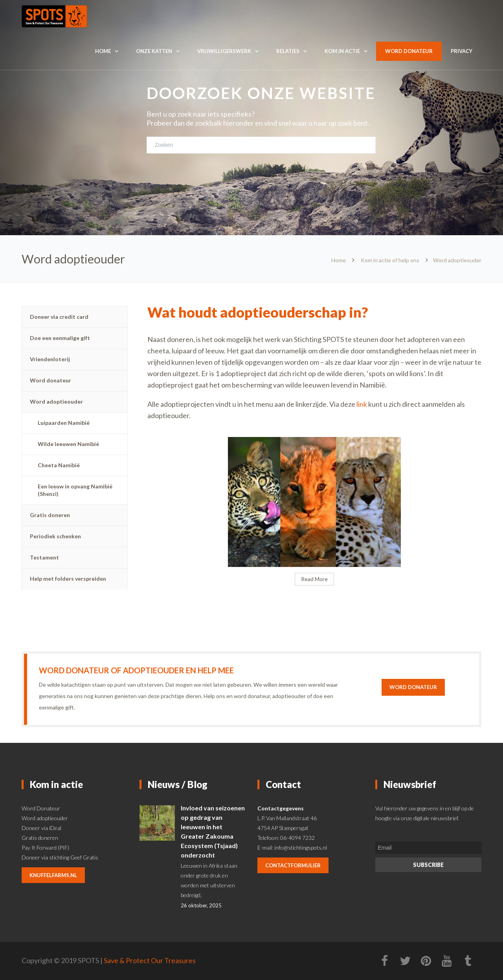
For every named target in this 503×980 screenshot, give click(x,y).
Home (103, 51)
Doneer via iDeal (41, 828)
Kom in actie (342, 51)
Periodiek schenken (55, 536)
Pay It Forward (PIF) (45, 847)
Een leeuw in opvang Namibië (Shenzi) (75, 490)
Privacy (462, 51)
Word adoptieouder (56, 401)
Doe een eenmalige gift (60, 338)
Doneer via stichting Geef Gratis (60, 857)
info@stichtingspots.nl (301, 847)
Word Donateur (41, 808)
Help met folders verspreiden (68, 579)
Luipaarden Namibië (64, 423)
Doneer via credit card (59, 317)
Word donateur (409, 51)
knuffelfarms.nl (53, 875)
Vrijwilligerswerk (224, 51)
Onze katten (154, 51)
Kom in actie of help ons (390, 260)
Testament (44, 557)
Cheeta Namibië (59, 465)
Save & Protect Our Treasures (150, 960)
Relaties (288, 51)
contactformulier (293, 865)
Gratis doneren (50, 515)
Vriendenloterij (50, 359)
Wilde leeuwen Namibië (68, 444)
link (362, 404)
